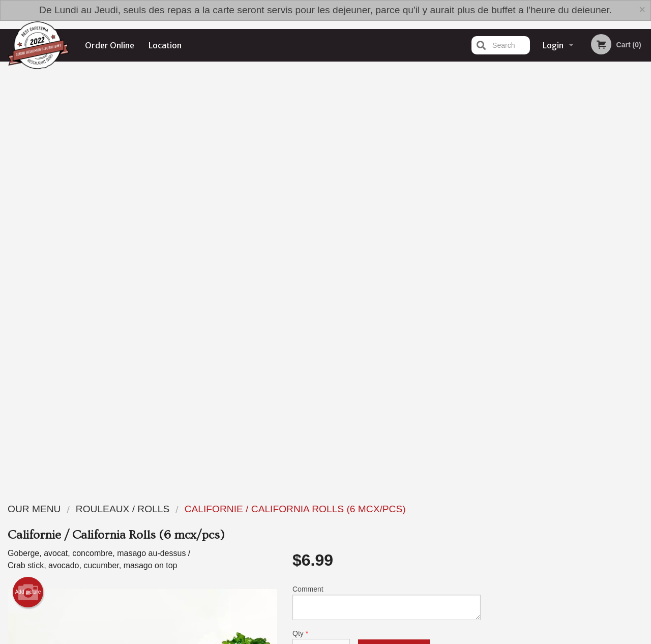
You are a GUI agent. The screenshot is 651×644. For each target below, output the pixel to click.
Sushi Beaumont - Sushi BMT (139, 516)
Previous (496, 246)
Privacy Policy (396, 554)
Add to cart (394, 235)
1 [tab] (532, 318)
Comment (387, 185)
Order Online (110, 45)
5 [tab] (593, 318)
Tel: (491, 554)
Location (165, 45)
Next (643, 246)
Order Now (570, 84)
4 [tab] (578, 318)
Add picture (28, 175)
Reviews (388, 529)
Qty (321, 226)
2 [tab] (547, 318)
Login (553, 45)
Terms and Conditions (407, 541)
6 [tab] (608, 318)
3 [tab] (563, 318)
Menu (299, 529)
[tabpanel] (570, 240)
